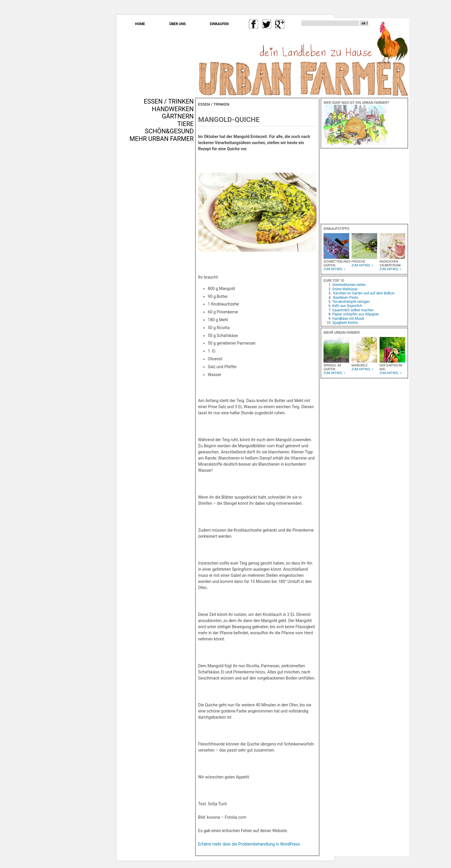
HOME (140, 24)
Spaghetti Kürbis (345, 323)
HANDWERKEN (173, 109)
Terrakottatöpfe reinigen (351, 302)
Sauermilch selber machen (353, 310)
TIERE (186, 124)
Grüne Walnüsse (345, 289)
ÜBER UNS (178, 24)
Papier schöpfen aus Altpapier (356, 314)
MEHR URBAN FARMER (162, 139)
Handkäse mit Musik (348, 319)
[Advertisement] (176, 242)
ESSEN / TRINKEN (169, 101)
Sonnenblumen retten (349, 285)
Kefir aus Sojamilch (347, 306)
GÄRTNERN (178, 116)
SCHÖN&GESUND (169, 131)
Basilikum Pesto (346, 298)
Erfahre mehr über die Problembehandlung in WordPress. (250, 844)
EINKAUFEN (219, 24)
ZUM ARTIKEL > (334, 269)
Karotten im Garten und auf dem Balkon (364, 293)
